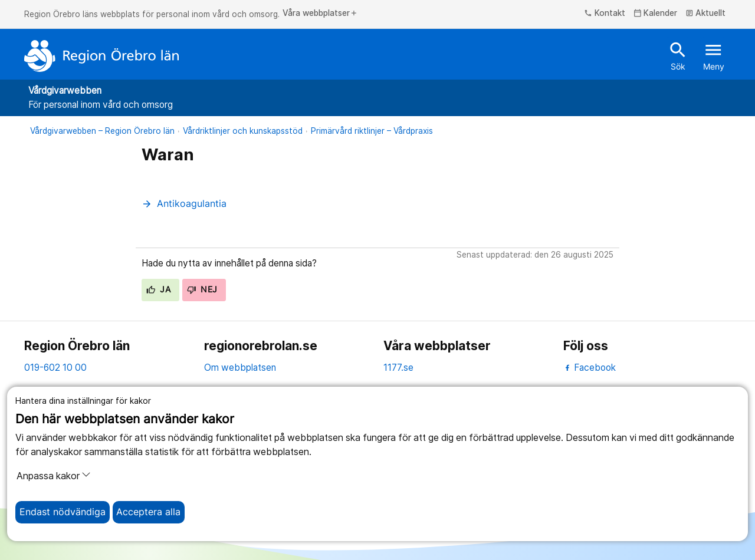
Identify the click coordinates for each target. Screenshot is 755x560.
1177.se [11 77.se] (398, 368)
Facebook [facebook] (590, 368)
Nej (202, 289)
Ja (158, 289)
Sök (678, 55)
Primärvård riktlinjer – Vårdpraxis (372, 131)
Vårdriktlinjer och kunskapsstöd (243, 131)
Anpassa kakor (54, 476)
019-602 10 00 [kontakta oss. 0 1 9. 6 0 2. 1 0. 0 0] (55, 368)
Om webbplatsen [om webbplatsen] (240, 368)
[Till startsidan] (101, 56)
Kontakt (605, 14)
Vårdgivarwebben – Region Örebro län (102, 131)
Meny (714, 55)
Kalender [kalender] (656, 14)
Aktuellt (706, 14)
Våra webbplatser (320, 14)
